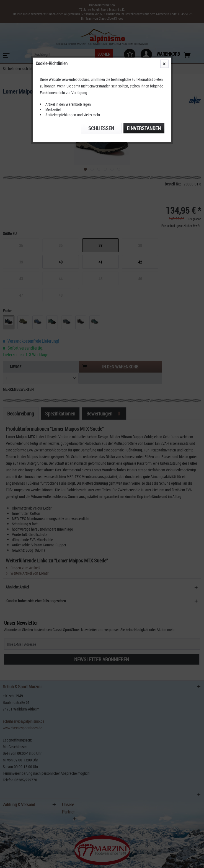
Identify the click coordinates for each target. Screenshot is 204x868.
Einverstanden (144, 128)
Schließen (101, 128)
